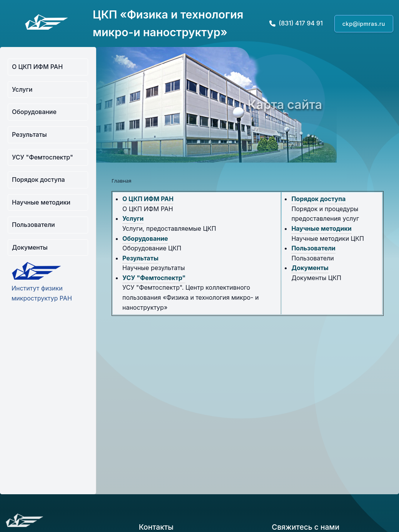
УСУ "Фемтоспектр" (43, 157)
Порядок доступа (38, 180)
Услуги (22, 89)
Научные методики (41, 202)
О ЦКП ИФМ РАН (37, 67)
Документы (30, 247)
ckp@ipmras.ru (364, 24)
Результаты (29, 134)
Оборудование (34, 112)
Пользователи (33, 225)
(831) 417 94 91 (296, 23)
